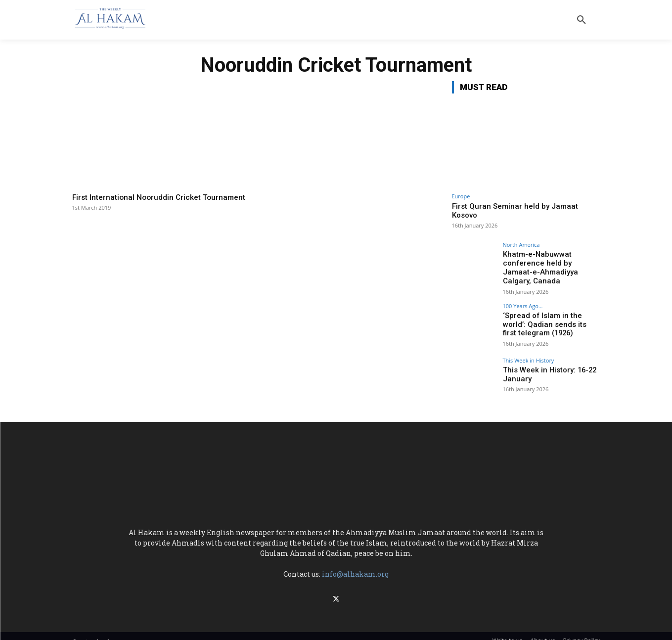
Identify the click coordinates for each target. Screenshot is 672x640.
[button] (582, 20)
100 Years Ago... (523, 299)
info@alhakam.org (355, 567)
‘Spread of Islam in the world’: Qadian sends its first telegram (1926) (551, 317)
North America (521, 245)
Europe (461, 196)
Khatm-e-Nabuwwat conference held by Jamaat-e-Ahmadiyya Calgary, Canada (551, 263)
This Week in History (529, 353)
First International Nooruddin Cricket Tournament (140, 202)
